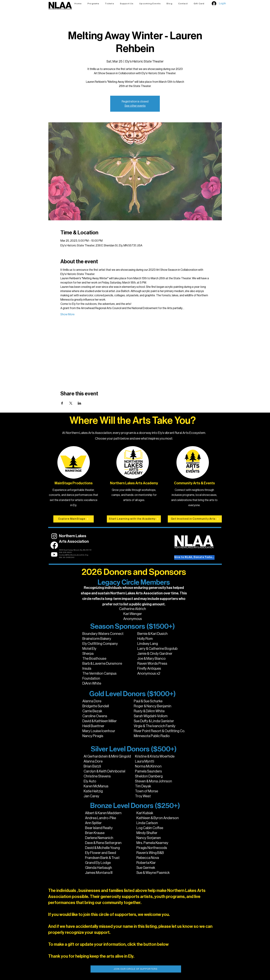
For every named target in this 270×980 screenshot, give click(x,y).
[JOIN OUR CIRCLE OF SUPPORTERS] (136, 969)
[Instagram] (54, 536)
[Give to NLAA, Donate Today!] (194, 557)
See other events (135, 106)
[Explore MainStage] (74, 519)
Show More (67, 314)
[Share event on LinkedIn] (79, 403)
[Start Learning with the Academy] (134, 519)
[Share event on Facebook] (62, 403)
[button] (110, 4)
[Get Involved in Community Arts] (195, 519)
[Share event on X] (71, 403)
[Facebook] (54, 545)
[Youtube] (54, 554)
